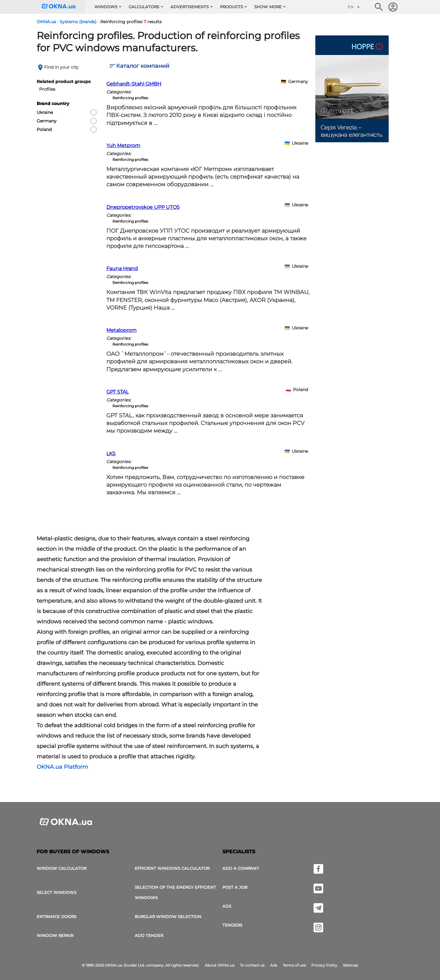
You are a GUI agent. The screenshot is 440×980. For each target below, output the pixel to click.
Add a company (241, 868)
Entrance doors (57, 916)
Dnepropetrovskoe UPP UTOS (143, 207)
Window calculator (62, 868)
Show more (268, 7)
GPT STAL (117, 392)
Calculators (144, 7)
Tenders (232, 925)
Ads (227, 906)
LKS (111, 454)
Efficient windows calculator (172, 868)
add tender (149, 935)
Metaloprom (121, 330)
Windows (106, 7)
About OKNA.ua (220, 965)
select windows (57, 892)
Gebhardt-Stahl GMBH (134, 84)
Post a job (235, 887)
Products (231, 7)
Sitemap (350, 965)
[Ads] (352, 90)
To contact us (252, 965)
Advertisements (190, 7)
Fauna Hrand (122, 269)
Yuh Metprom (123, 145)
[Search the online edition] (379, 7)
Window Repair (55, 935)
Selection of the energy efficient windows (175, 892)
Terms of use (294, 965)
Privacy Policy (324, 965)
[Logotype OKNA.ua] (63, 7)
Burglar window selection (168, 916)
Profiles (47, 89)
